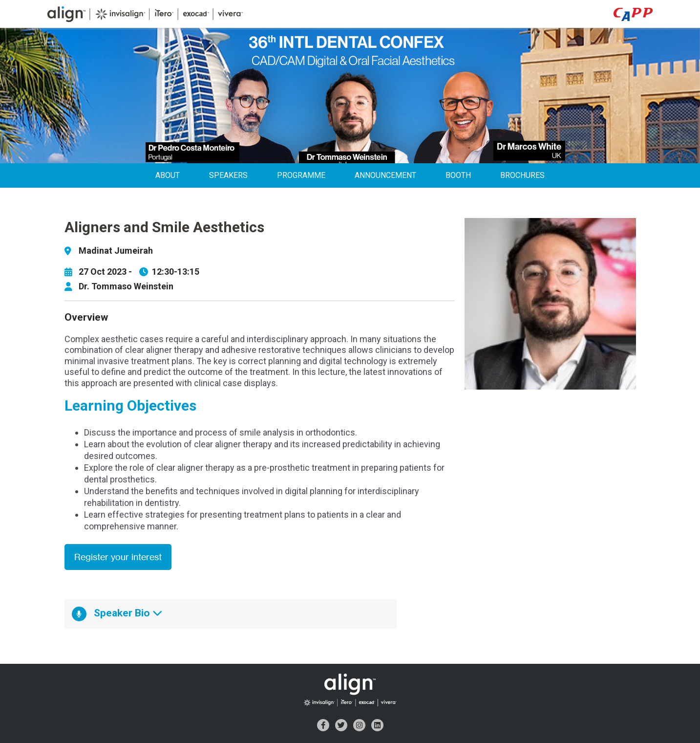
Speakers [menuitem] (228, 175)
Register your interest (118, 557)
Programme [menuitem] (301, 175)
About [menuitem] (168, 175)
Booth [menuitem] (458, 175)
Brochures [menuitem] (522, 175)
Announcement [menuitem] (385, 175)
